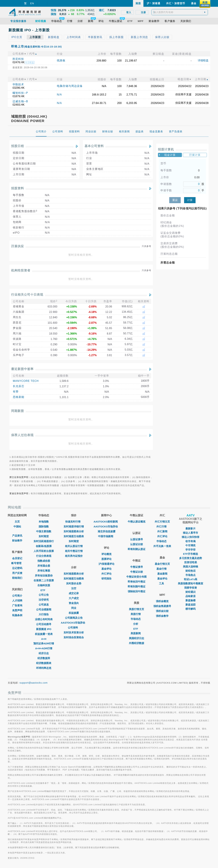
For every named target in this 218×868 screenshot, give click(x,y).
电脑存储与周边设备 (70, 86)
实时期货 (44, 536)
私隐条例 (17, 615)
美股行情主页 (137, 609)
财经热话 (190, 571)
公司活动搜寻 (44, 624)
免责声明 (17, 610)
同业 (74, 608)
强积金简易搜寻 (162, 606)
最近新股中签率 (22, 369)
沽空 (74, 588)
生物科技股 (44, 585)
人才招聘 (17, 601)
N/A (59, 95)
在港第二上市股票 (44, 580)
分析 (137, 624)
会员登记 (17, 558)
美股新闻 (137, 633)
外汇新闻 (162, 531)
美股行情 (137, 614)
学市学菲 (190, 550)
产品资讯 (17, 536)
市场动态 (137, 619)
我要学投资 (191, 588)
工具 (162, 583)
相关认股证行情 (74, 546)
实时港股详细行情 (74, 526)
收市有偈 (190, 541)
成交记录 (74, 593)
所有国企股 (44, 566)
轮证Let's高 (191, 579)
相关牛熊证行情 (74, 551)
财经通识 (190, 592)
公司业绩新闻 (44, 609)
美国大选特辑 (190, 567)
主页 (17, 522)
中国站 (17, 526)
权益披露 (74, 613)
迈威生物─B (20, 101)
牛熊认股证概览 (137, 522)
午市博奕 (190, 545)
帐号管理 (17, 563)
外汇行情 (162, 526)
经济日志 (44, 653)
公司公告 (44, 595)
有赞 (16, 392)
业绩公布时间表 (44, 619)
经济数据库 (44, 658)
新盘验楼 (190, 600)
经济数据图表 (44, 663)
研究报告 (106, 579)
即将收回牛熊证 (137, 582)
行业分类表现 (44, 556)
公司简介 (17, 596)
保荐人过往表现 (22, 435)
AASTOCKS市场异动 (74, 623)
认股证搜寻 (137, 539)
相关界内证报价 (74, 556)
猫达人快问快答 (191, 537)
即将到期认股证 (137, 549)
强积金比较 (162, 611)
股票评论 (106, 559)
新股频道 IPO (44, 629)
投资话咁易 (191, 562)
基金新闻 (162, 574)
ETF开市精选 (190, 554)
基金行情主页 (162, 564)
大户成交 (74, 598)
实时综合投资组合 (74, 637)
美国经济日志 (137, 638)
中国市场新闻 (106, 536)
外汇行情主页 (162, 522)
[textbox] (180, 12)
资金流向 (74, 603)
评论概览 (106, 554)
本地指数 (44, 522)
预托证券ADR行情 (44, 643)
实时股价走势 (74, 583)
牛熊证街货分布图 (137, 577)
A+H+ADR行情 (44, 648)
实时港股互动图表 (74, 536)
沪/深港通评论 (106, 564)
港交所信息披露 (107, 531)
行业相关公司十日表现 (27, 295)
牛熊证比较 (137, 572)
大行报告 (44, 614)
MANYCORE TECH (26, 381)
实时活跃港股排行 (44, 541)
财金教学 (17, 540)
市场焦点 (190, 575)
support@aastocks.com (34, 683)
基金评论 (106, 569)
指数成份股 (44, 561)
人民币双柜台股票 (44, 551)
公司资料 (74, 628)
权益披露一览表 (44, 634)
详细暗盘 (203, 60)
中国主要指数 (44, 531)
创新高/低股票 (44, 546)
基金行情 (162, 569)
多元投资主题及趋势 (191, 558)
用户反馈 (17, 573)
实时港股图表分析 (74, 531)
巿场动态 (162, 541)
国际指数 (44, 526)
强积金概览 (162, 601)
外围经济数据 (137, 643)
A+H (44, 639)
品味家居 (190, 596)
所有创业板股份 (44, 575)
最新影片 (190, 528)
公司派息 (44, 605)
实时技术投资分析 (74, 632)
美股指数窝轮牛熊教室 (190, 583)
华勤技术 (18, 84)
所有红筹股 (44, 571)
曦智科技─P (20, 93)
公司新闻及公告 (74, 618)
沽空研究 (44, 600)
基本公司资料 (94, 146)
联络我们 (17, 578)
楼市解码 (190, 609)
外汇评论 (106, 574)
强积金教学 (162, 616)
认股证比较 (137, 544)
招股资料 (18, 188)
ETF (44, 590)
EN (32, 3)
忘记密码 (17, 568)
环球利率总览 (44, 668)
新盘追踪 (190, 605)
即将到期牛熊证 (137, 586)
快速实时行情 (74, 522)
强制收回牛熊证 (137, 591)
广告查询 (17, 605)
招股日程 (18, 146)
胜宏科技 (18, 59)
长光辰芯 (19, 386)
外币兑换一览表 (162, 546)
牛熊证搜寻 (137, 567)
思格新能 (19, 397)
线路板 (61, 60)
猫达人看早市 (190, 533)
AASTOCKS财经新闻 (106, 522)
